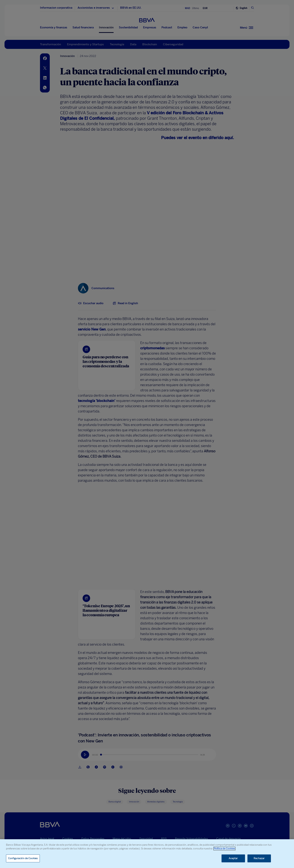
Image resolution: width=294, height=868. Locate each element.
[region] (147, 854)
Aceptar (233, 858)
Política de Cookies (224, 849)
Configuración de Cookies (23, 858)
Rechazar (259, 858)
